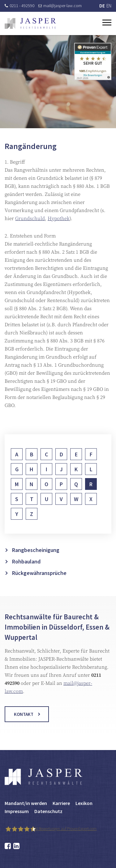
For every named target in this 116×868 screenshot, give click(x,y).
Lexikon (84, 803)
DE (102, 6)
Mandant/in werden (26, 803)
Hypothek (59, 220)
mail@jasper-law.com (60, 6)
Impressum (17, 811)
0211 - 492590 (19, 6)
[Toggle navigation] (107, 22)
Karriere (61, 803)
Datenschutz (48, 811)
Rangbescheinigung (36, 564)
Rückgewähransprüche (39, 587)
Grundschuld (30, 220)
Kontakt (24, 721)
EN (109, 6)
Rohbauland (26, 575)
